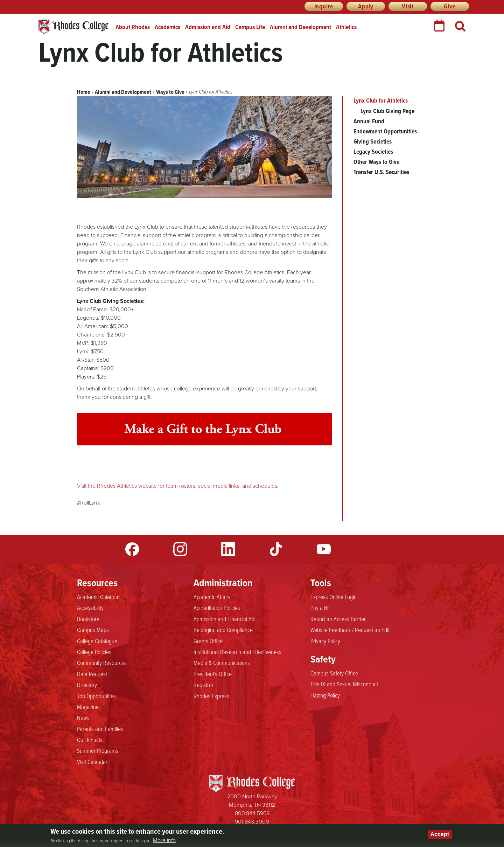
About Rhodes (133, 27)
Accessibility (90, 608)
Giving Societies (373, 141)
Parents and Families (100, 729)
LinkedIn (228, 549)
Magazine (88, 707)
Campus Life (250, 27)
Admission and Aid (208, 27)
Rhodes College (73, 27)
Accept (440, 834)
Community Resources (102, 662)
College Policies (94, 652)
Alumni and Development (300, 27)
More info (164, 840)
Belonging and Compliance (223, 630)
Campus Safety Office (334, 673)
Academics (167, 27)
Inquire (324, 6)
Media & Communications (222, 662)
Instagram (180, 549)
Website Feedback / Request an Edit (350, 630)
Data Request (92, 674)
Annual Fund (369, 121)
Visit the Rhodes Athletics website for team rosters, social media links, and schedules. (178, 486)
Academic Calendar (99, 597)
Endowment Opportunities (385, 131)
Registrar (204, 685)
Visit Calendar (92, 762)
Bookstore (88, 619)
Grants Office (208, 641)
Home (84, 92)
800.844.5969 (252, 813)
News (83, 717)
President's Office (213, 674)
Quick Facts (90, 740)
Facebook (132, 549)
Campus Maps (93, 630)
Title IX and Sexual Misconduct (344, 684)
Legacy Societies (373, 152)
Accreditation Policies (217, 608)
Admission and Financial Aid (225, 619)
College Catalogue (97, 641)
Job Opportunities (96, 696)
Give (450, 6)
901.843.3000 (252, 822)
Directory (87, 685)
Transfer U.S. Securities (381, 172)
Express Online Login (334, 597)
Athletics (346, 27)
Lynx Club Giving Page (387, 111)
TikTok (276, 549)
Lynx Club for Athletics (381, 100)
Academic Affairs (212, 597)
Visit (408, 6)
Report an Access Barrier (338, 619)
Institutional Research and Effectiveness (237, 652)
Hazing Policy (325, 695)
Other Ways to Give (376, 162)
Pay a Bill (320, 608)
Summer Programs (98, 750)
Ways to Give (170, 92)
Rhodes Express (211, 696)
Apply (366, 6)
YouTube (324, 549)
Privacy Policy (325, 641)
